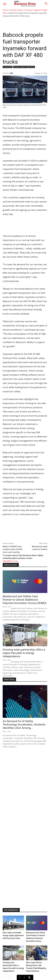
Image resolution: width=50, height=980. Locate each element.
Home (5, 10)
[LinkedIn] (20, 977)
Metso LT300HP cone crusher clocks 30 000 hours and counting (12, 549)
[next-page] (9, 977)
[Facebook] (24, 977)
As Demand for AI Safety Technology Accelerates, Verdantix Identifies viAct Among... (24, 725)
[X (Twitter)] (29, 977)
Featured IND (8, 67)
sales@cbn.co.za (10, 561)
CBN (11, 73)
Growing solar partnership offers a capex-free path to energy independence (24, 653)
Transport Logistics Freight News (24, 67)
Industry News (16, 10)
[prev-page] (4, 977)
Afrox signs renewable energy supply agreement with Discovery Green (13, 935)
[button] (5, 4)
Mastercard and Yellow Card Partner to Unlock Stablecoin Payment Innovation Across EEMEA (25, 600)
